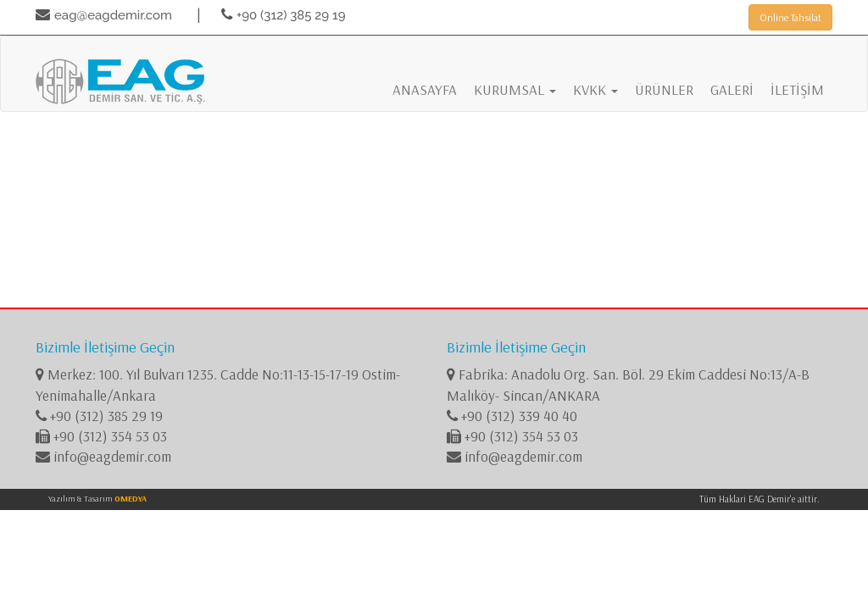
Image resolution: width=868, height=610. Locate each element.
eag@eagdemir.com (113, 15)
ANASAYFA (425, 89)
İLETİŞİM (797, 89)
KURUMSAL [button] (515, 89)
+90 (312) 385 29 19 (291, 15)
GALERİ (732, 89)
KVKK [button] (595, 89)
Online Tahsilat (790, 17)
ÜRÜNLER (664, 89)
